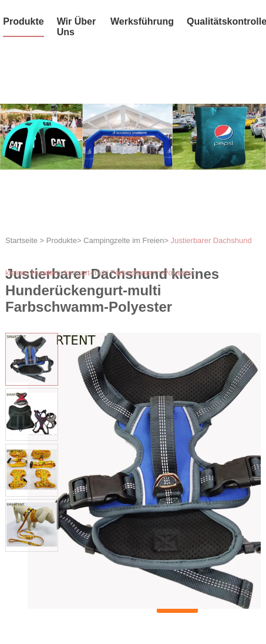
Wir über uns (77, 27)
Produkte (23, 21)
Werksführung (142, 21)
